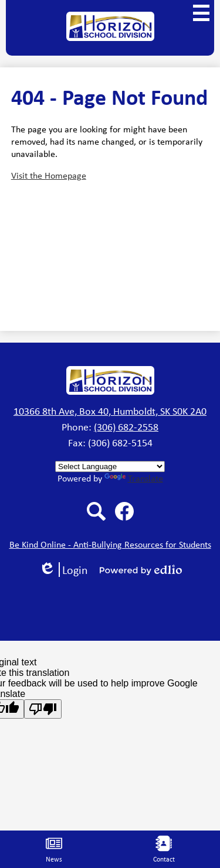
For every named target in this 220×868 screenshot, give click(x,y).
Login (63, 570)
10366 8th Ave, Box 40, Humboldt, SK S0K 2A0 (110, 411)
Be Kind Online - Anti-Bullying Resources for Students (110, 544)
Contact (164, 850)
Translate (134, 478)
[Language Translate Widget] (110, 467)
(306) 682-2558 (126, 427)
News (54, 850)
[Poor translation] (43, 709)
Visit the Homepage (49, 175)
